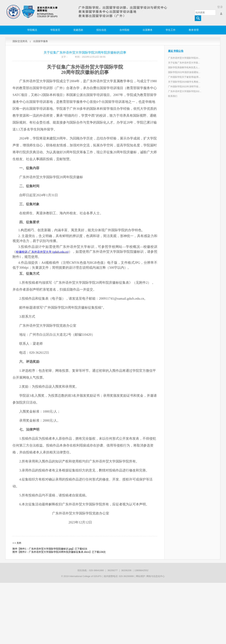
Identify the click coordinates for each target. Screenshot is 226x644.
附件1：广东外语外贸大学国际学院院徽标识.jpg (46, 549)
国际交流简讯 (20, 41)
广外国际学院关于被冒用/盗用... (184, 77)
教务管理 (194, 30)
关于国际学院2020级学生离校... (184, 82)
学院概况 (32, 30)
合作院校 (124, 30)
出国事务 (148, 30)
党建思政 (78, 30)
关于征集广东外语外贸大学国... (184, 63)
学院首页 (55, 30)
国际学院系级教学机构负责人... (184, 67)
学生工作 (171, 30)
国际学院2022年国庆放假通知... (184, 72)
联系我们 (173, 96)
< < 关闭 (17, 543)
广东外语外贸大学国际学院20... (184, 58)
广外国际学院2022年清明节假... (184, 87)
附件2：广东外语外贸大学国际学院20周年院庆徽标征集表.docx (55, 552)
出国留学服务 (41, 41)
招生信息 (101, 30)
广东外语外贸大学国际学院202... (185, 91)
